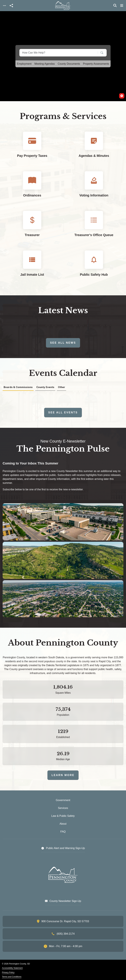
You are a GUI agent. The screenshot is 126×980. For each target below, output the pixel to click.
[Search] (100, 53)
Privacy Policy (8, 972)
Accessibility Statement (12, 968)
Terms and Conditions (12, 977)
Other (62, 387)
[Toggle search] (115, 6)
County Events (45, 387)
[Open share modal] (11, 6)
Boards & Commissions (18, 387)
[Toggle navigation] (4, 6)
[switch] (122, 96)
